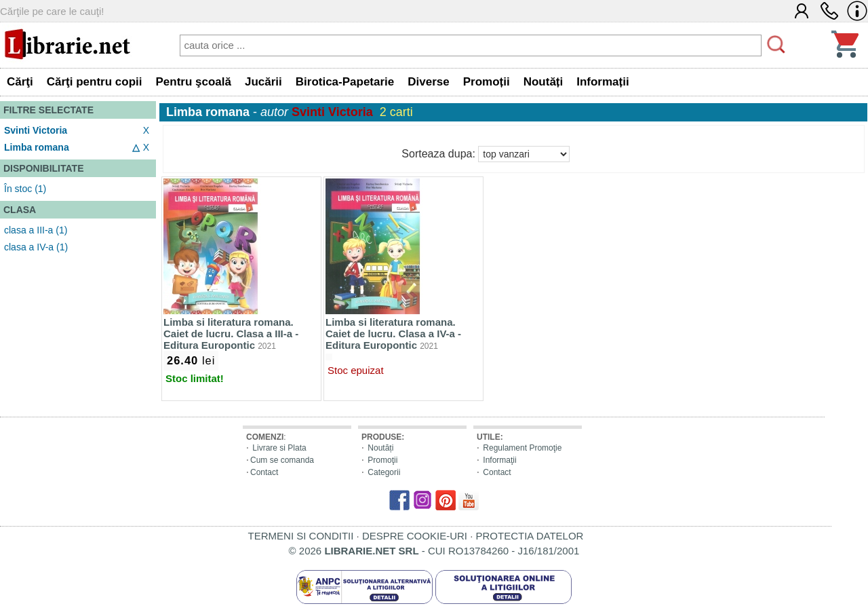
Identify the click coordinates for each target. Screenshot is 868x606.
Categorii (384, 472)
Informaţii (499, 460)
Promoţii (382, 460)
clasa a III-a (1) (36, 230)
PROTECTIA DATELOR (529, 536)
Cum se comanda (282, 460)
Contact (264, 472)
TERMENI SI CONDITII (301, 536)
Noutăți (380, 448)
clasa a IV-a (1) (36, 247)
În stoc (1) (25, 189)
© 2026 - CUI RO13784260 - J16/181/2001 (434, 551)
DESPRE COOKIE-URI (415, 536)
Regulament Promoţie (522, 448)
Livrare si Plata (279, 448)
